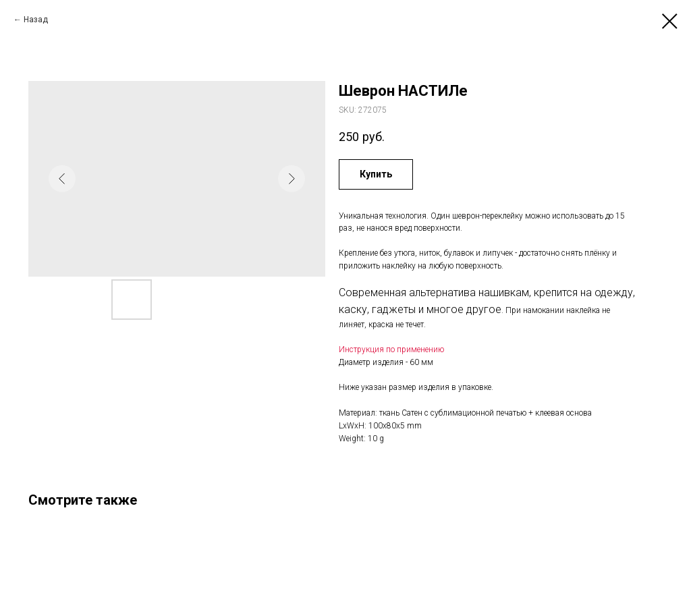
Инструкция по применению (391, 349)
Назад (36, 20)
